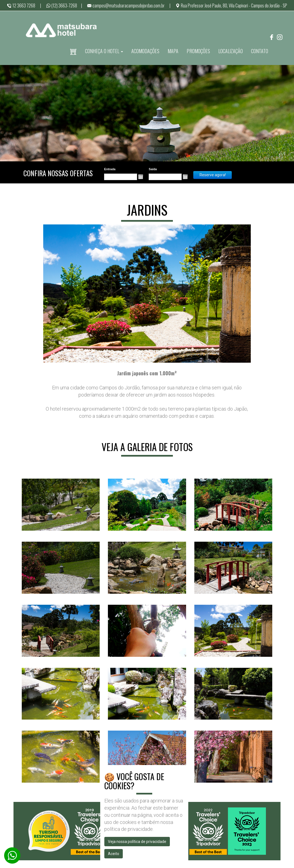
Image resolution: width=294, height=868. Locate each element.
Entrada (110, 169)
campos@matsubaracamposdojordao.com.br (126, 6)
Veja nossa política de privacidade (137, 842)
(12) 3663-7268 (62, 6)
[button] (141, 177)
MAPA (173, 51)
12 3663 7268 (21, 6)
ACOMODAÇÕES (145, 51)
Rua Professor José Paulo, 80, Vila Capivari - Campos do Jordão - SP (231, 6)
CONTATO (260, 51)
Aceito (114, 854)
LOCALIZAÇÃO (231, 51)
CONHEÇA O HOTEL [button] (104, 51)
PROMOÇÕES (198, 51)
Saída (153, 169)
